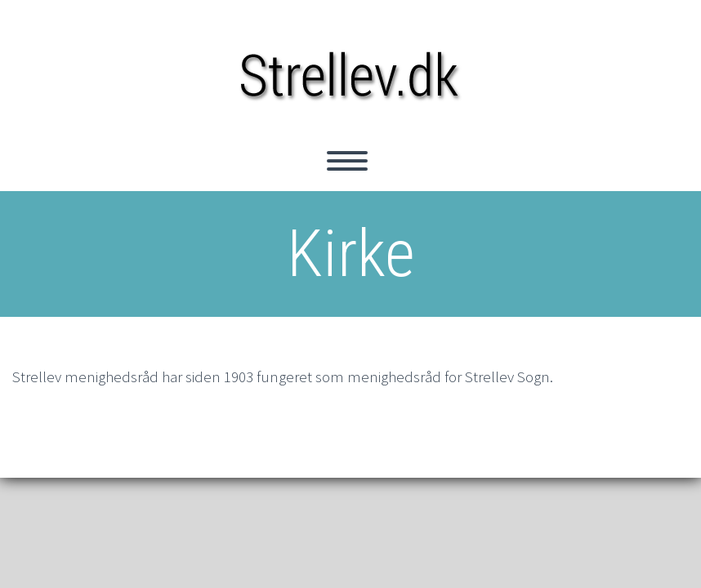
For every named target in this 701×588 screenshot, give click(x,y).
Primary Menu (347, 161)
